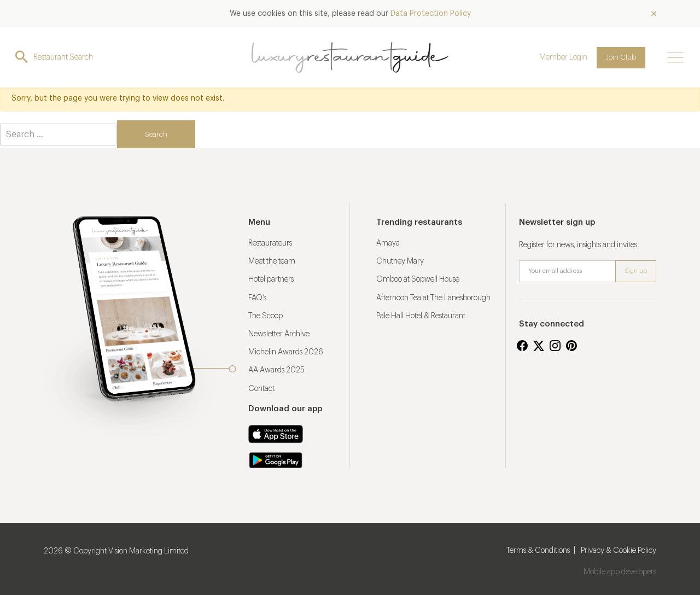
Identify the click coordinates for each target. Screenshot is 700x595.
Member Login (563, 57)
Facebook (522, 346)
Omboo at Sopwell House (418, 279)
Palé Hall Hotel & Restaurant (421, 316)
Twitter (539, 346)
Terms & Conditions (538, 551)
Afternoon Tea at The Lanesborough (433, 298)
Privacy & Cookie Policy (619, 551)
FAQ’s (257, 298)
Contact (261, 389)
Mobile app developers (620, 572)
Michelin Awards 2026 (286, 352)
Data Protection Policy (431, 14)
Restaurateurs (270, 243)
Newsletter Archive (279, 334)
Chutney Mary (400, 261)
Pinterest (571, 346)
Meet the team (272, 261)
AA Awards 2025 (276, 370)
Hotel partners (271, 279)
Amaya (388, 243)
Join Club (621, 57)
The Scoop (266, 316)
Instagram (555, 346)
